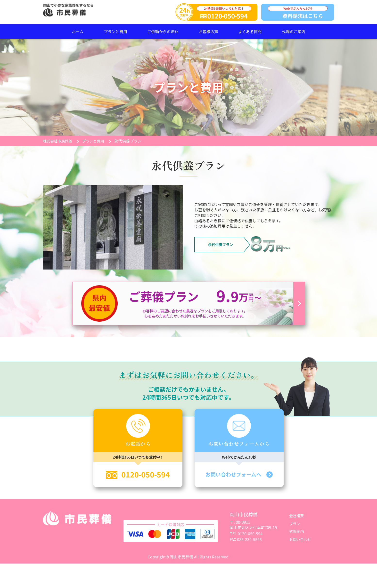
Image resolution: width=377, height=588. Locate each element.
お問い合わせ (301, 540)
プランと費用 (115, 32)
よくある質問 (250, 32)
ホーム (78, 32)
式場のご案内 (294, 32)
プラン (295, 524)
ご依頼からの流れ (163, 32)
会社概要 (297, 516)
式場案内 (297, 532)
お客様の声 (208, 32)
